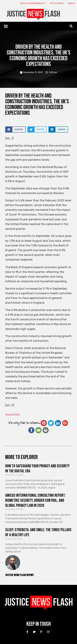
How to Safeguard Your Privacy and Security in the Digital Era (37, 469)
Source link (12, 415)
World (72, 3)
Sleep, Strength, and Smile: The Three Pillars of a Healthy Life (38, 532)
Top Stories (57, 3)
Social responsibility (33, 3)
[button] (6, 26)
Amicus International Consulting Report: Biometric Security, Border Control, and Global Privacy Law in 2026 (35, 500)
